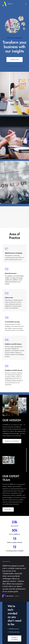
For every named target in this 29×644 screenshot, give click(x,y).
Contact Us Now (15, 60)
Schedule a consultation (15, 638)
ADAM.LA (10, 4)
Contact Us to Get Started (12, 441)
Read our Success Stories (14, 66)
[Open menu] (26, 4)
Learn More (8, 509)
